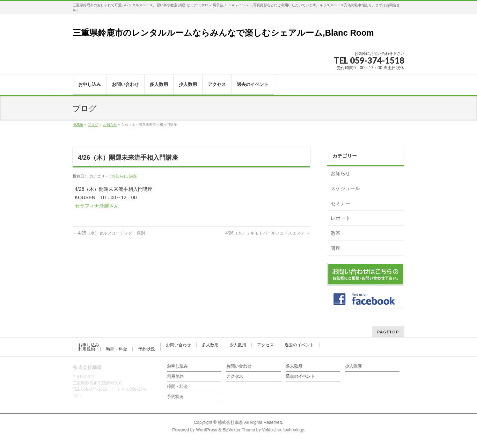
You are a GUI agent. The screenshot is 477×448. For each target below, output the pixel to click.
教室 (336, 233)
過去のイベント (299, 345)
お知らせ (110, 125)
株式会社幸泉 (230, 423)
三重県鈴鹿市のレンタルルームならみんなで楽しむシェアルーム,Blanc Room (223, 33)
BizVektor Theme (239, 430)
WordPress (207, 430)
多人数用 (210, 345)
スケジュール (345, 188)
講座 (133, 176)
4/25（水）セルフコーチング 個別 (109, 233)
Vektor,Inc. (272, 430)
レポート (340, 218)
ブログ (93, 125)
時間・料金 (117, 349)
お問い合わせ (178, 345)
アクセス (265, 345)
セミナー (340, 203)
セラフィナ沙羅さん (97, 206)
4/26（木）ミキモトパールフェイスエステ (268, 233)
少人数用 (238, 345)
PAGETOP (388, 332)
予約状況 (147, 349)
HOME (78, 125)
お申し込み (89, 345)
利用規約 (87, 349)
